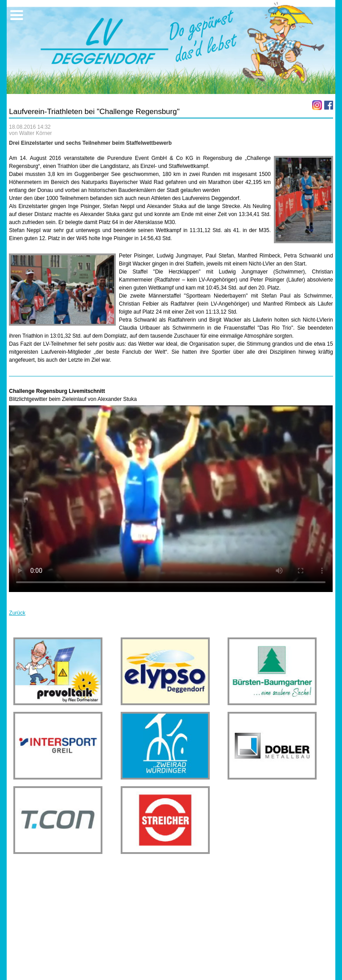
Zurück (17, 613)
